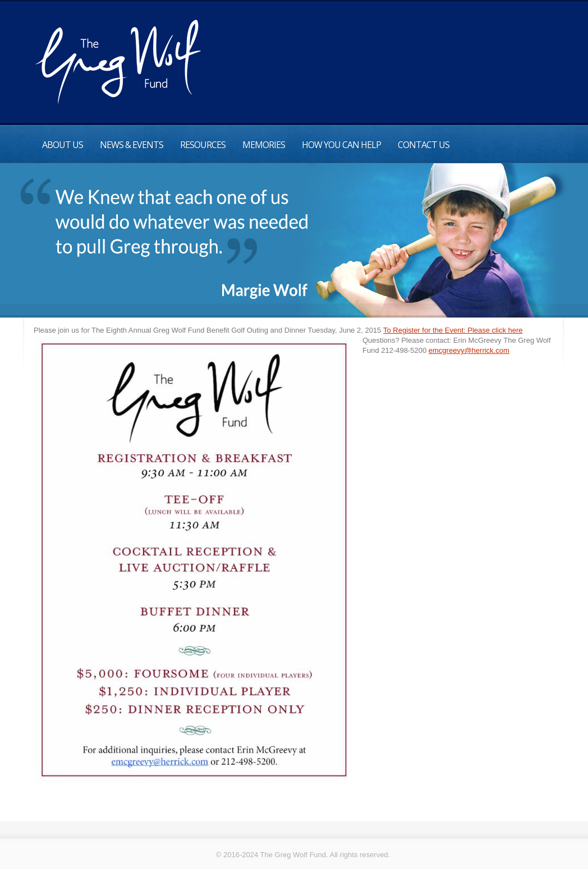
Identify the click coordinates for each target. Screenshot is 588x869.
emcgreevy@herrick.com (469, 350)
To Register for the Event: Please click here (453, 330)
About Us (63, 145)
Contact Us (424, 145)
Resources (203, 145)
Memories (264, 145)
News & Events (132, 145)
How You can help (341, 145)
